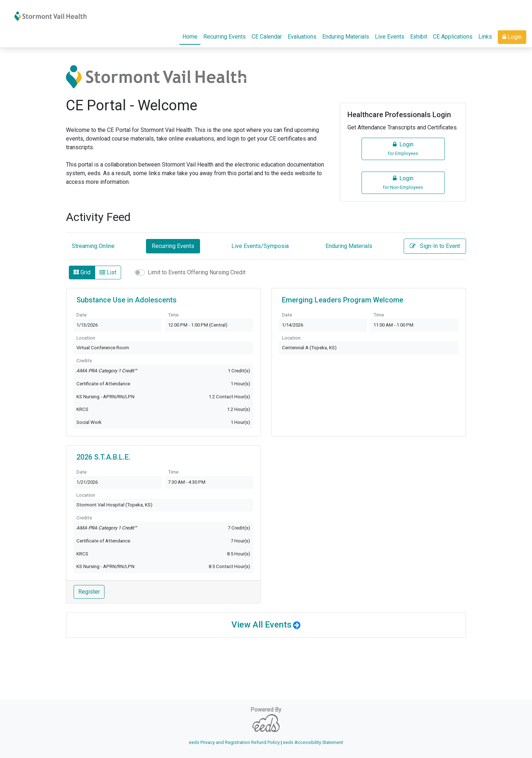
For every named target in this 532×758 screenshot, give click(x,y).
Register (89, 592)
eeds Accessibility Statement (313, 742)
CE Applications (453, 37)
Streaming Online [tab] (93, 246)
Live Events (390, 37)
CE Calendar (267, 37)
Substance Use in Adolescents (127, 300)
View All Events (261, 625)
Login (512, 37)
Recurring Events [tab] (173, 246)
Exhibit (419, 37)
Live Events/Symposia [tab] (260, 246)
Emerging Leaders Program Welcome (343, 300)
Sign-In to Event (435, 246)
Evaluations (302, 37)
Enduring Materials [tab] (349, 246)
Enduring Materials (346, 37)
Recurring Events (225, 37)
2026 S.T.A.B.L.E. (103, 457)
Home (191, 36)
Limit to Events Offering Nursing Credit (197, 272)
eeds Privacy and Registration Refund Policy (234, 742)
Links (485, 37)
